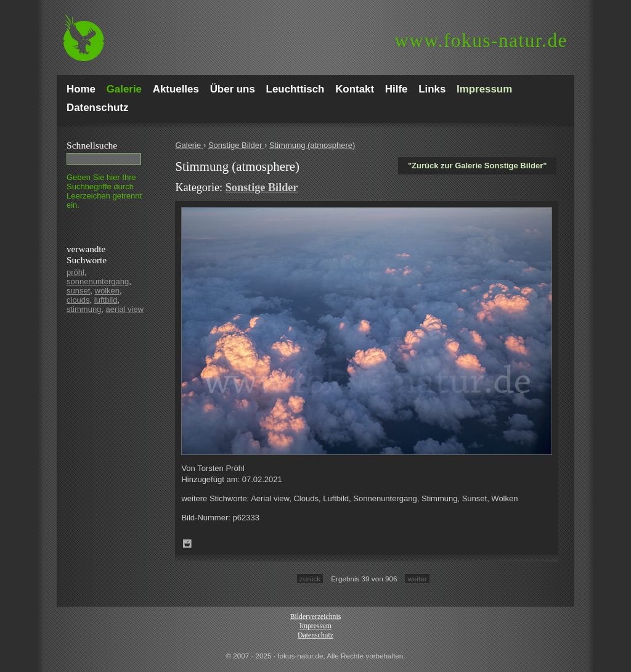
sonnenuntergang (98, 281)
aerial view (125, 309)
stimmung (84, 309)
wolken (107, 291)
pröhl (75, 272)
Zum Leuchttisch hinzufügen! (187, 544)
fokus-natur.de (481, 40)
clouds (78, 300)
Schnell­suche (92, 145)
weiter (417, 579)
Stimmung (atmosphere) (312, 145)
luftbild (106, 300)
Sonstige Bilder (236, 145)
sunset (78, 291)
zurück (310, 579)
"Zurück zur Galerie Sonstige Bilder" (477, 166)
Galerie (189, 145)
